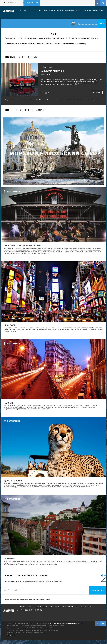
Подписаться (32, 3)
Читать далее (97, 92)
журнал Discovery (9, 612)
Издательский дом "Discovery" (9, 13)
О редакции (11, 635)
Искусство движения (52, 71)
